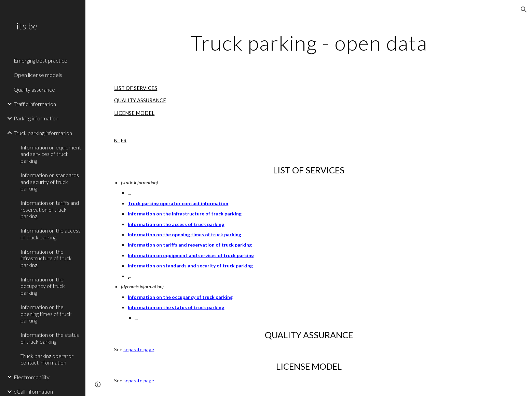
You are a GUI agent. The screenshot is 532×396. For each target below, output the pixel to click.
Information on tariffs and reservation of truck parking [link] (50, 209)
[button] (524, 10)
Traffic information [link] (35, 104)
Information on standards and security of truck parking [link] (50, 182)
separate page (139, 349)
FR (124, 140)
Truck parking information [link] (43, 133)
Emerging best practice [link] (40, 60)
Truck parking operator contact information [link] (47, 359)
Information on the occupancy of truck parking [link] (43, 286)
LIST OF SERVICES (136, 88)
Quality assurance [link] (34, 89)
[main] (309, 43)
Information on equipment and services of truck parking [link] (51, 154)
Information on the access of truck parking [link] (51, 234)
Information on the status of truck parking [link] (50, 338)
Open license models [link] (38, 75)
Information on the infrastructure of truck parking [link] (46, 258)
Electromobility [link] (32, 377)
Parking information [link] (36, 118)
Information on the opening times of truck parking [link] (46, 314)
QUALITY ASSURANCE (140, 100)
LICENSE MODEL (134, 113)
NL (117, 140)
